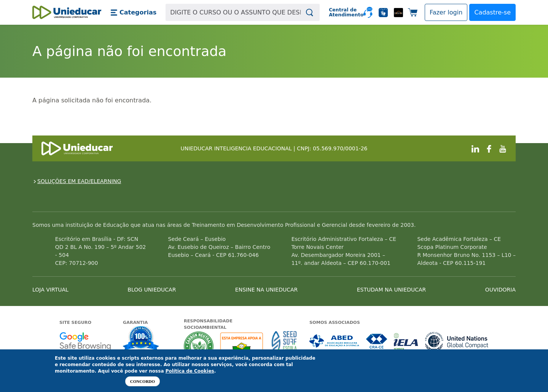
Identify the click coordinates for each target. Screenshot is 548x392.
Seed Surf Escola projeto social (284, 346)
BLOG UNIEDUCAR (152, 290)
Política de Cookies (190, 371)
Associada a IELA (406, 341)
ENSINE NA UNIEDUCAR (266, 290)
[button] (133, 13)
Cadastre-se (492, 12)
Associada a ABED (335, 341)
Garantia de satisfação (141, 339)
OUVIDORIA (500, 290)
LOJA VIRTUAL (50, 290)
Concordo (143, 381)
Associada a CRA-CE (377, 341)
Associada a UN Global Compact (457, 341)
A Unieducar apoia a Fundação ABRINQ (243, 346)
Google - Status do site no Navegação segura (85, 341)
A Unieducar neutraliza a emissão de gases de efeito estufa (199, 346)
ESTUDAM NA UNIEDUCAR (391, 290)
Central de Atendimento (343, 12)
